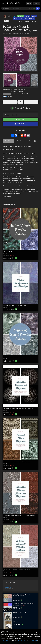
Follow (20, 16)
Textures (21, 91)
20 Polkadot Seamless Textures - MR (24, 603)
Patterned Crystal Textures (11, 357)
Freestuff (24, 19)
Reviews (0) (33, 141)
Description (8, 141)
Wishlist (31, 19)
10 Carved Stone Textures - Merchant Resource (17, 462)
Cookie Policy (22, 640)
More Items (20, 141)
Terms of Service (6, 640)
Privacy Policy (34, 640)
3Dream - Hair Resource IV (21, 622)
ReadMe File (8, 587)
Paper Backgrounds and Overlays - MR (15, 306)
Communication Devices (20, 613)
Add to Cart (20, 119)
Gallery (16, 19)
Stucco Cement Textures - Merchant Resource (17, 569)
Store (34, 16)
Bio (6, 21)
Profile (27, 16)
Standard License (16, 94)
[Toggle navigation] (3, 3)
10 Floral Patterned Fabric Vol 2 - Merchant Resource (23, 595)
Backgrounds (22, 90)
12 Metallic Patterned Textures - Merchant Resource (18, 408)
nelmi (34, 30)
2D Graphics (14, 90)
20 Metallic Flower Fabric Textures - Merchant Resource (19, 516)
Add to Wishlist (20, 124)
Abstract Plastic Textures (11, 252)
